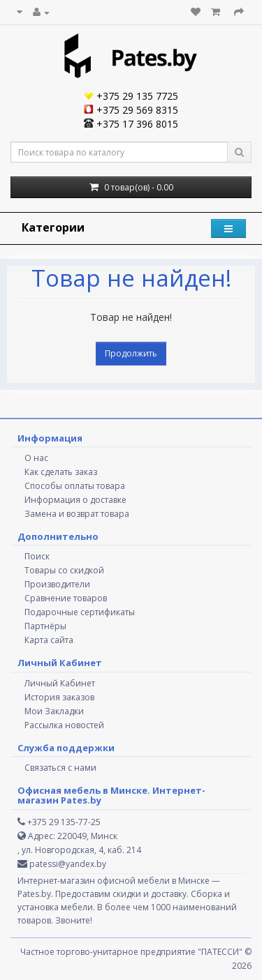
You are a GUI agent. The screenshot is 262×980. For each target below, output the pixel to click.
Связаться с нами (60, 768)
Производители (57, 584)
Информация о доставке (75, 500)
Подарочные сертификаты (80, 612)
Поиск (37, 556)
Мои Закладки (54, 711)
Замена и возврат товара (77, 514)
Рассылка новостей (64, 725)
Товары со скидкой (64, 570)
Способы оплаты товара (75, 486)
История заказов (59, 697)
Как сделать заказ (61, 472)
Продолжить (131, 353)
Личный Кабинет (60, 683)
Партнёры (45, 626)
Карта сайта (49, 640)
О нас (36, 458)
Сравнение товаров (66, 598)
